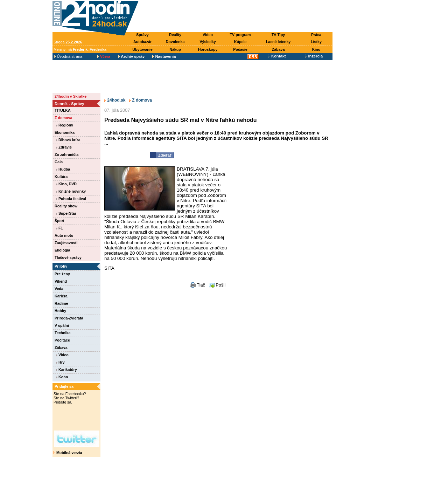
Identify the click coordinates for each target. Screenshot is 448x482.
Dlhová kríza (68, 140)
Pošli (220, 285)
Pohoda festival (71, 199)
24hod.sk (115, 100)
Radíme (61, 303)
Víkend (61, 281)
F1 (59, 228)
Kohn (62, 377)
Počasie (240, 49)
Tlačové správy (68, 257)
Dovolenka (175, 42)
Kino (316, 49)
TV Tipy (278, 35)
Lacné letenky (278, 42)
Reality (175, 35)
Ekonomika (65, 132)
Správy (142, 35)
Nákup (175, 49)
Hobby (60, 311)
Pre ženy (62, 274)
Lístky (316, 42)
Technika (62, 333)
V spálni (62, 325)
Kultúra (61, 177)
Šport (59, 221)
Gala (59, 162)
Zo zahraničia (66, 154)
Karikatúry (66, 370)
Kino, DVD (66, 184)
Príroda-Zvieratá (69, 318)
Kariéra (61, 296)
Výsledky (208, 42)
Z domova (63, 118)
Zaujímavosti (66, 243)
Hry (60, 362)
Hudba (63, 169)
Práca (316, 35)
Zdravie (64, 147)
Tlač (201, 285)
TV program (240, 35)
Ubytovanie (142, 49)
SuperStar (66, 213)
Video (208, 35)
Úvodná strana (68, 56)
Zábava (278, 49)
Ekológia (62, 250)
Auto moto (64, 235)
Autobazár (142, 42)
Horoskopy (208, 49)
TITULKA (63, 110)
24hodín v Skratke (71, 96)
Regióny (65, 125)
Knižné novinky (71, 191)
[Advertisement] (237, 16)
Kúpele (240, 42)
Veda (59, 289)
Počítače (62, 340)
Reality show (66, 206)
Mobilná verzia (68, 453)
